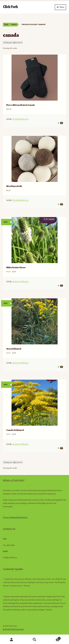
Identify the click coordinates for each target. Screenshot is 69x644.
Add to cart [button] (61, 123)
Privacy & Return (10, 517)
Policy (25, 517)
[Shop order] (13, 42)
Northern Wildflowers (20, 282)
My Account (12, 640)
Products (14, 25)
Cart (53, 638)
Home (6, 25)
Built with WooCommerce (13, 629)
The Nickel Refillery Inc (20, 119)
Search (35, 640)
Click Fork (10, 7)
